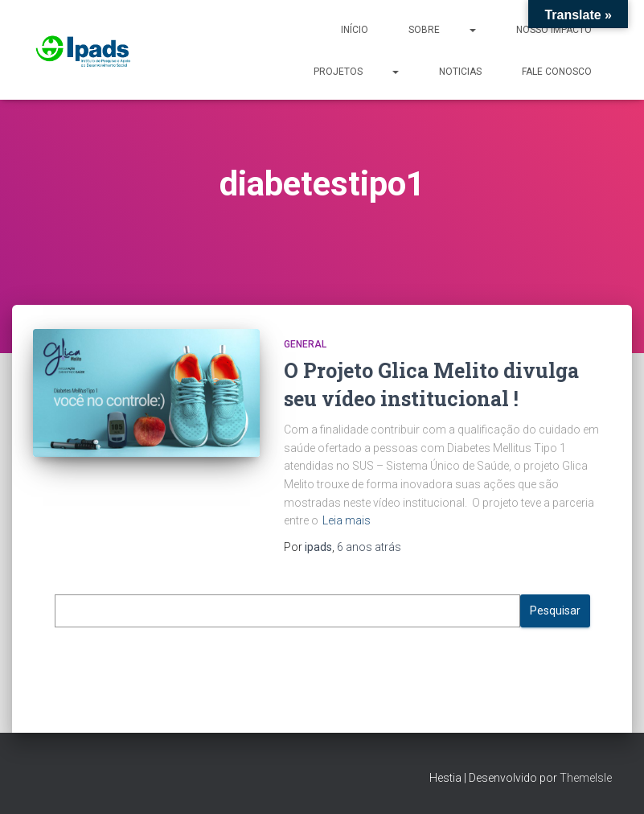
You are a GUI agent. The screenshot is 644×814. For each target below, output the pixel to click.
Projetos (356, 71)
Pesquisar (555, 610)
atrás (369, 547)
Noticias (460, 72)
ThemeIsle (586, 778)
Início (355, 30)
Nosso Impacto (554, 30)
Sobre (442, 29)
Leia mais (347, 520)
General (305, 344)
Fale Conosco (557, 72)
